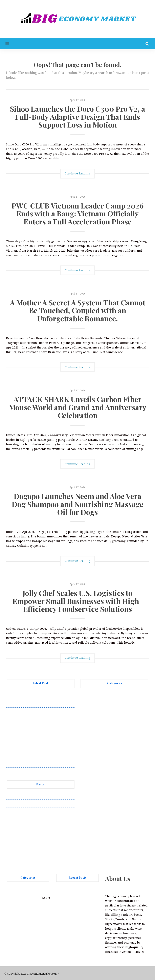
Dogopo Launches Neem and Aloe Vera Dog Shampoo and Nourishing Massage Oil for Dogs (77, 504)
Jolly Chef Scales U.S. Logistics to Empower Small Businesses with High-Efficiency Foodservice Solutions (77, 601)
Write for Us (15, 844)
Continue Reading (77, 173)
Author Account (17, 804)
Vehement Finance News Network (104, 694)
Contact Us (14, 812)
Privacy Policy (16, 820)
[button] (5, 44)
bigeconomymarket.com (42, 974)
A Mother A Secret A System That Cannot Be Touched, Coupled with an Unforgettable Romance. (78, 310)
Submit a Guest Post (20, 828)
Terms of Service (18, 836)
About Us (13, 795)
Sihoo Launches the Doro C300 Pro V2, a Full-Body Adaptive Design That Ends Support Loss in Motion (77, 117)
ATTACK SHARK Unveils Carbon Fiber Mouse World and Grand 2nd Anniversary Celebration (78, 407)
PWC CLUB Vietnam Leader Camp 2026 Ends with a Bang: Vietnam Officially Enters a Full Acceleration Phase (78, 213)
